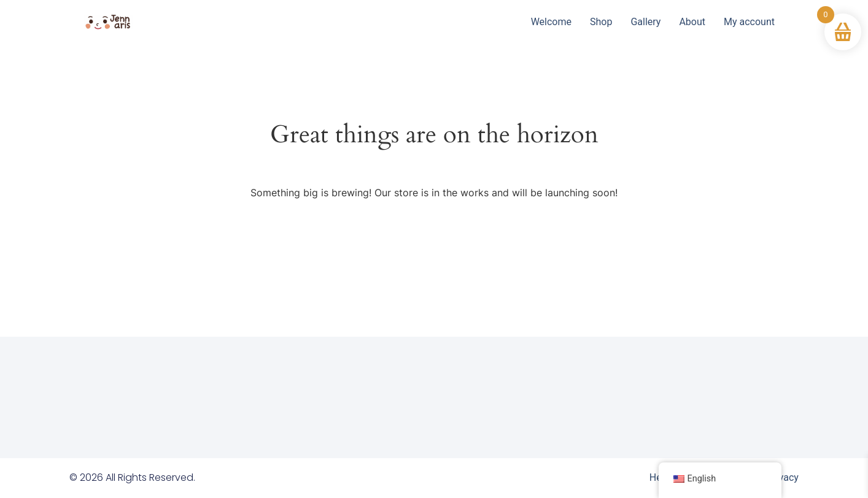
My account (749, 22)
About (692, 22)
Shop (601, 22)
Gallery (645, 22)
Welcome (551, 22)
